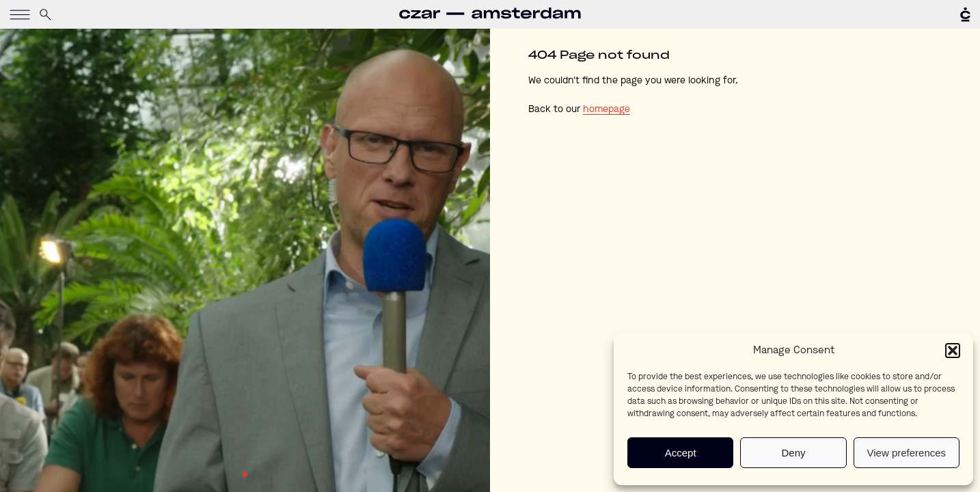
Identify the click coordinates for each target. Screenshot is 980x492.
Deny (793, 453)
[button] (953, 351)
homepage (607, 109)
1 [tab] (245, 475)
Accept (681, 453)
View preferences (907, 453)
